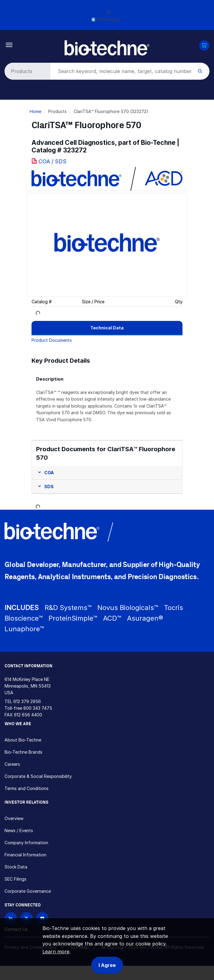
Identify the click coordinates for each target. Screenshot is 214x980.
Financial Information (25, 855)
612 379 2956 (27, 701)
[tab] (107, 328)
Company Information (26, 843)
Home (35, 111)
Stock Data (16, 867)
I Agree (107, 965)
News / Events (19, 830)
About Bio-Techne (23, 740)
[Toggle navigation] (9, 44)
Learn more (56, 952)
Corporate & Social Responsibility (38, 776)
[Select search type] (26, 71)
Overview (14, 818)
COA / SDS (52, 161)
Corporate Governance (28, 891)
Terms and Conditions (27, 788)
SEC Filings (15, 879)
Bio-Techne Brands (23, 752)
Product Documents (52, 340)
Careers (12, 764)
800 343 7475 (38, 708)
